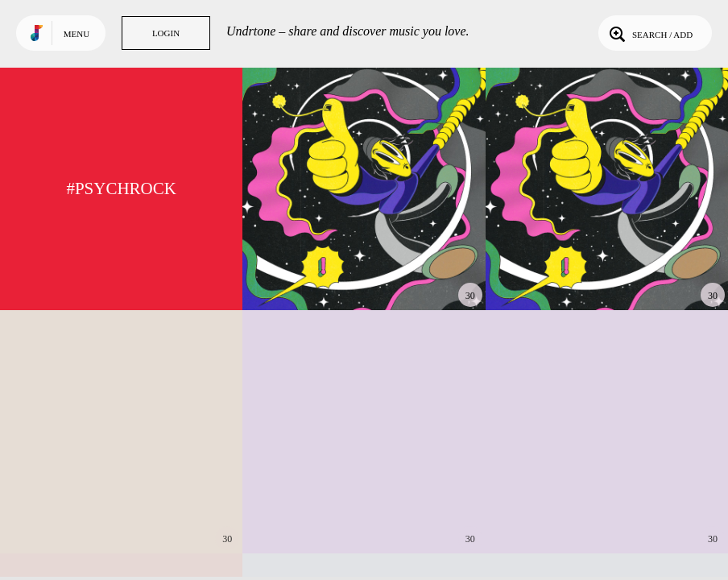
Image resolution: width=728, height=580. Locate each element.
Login (166, 33)
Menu (77, 34)
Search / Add (649, 33)
